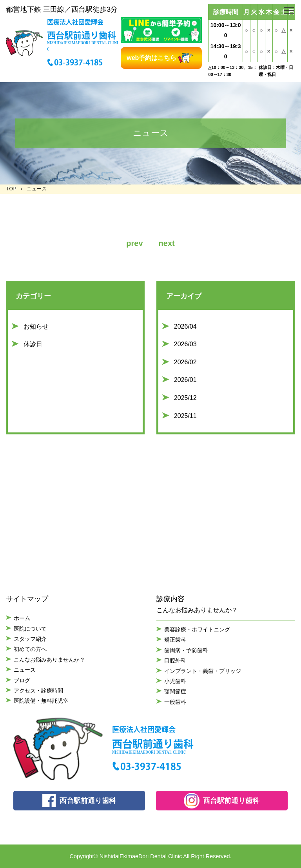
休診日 (33, 344)
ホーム (22, 618)
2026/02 (185, 362)
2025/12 (185, 398)
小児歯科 (175, 681)
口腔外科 (175, 660)
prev (134, 243)
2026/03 (185, 344)
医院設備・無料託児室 (41, 701)
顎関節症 (175, 691)
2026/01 (185, 380)
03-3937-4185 (78, 62)
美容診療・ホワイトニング (197, 629)
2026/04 (185, 326)
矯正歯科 (175, 640)
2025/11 (185, 416)
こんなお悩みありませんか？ (49, 660)
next (167, 243)
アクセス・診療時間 (38, 691)
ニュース (25, 670)
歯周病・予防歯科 (186, 650)
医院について (30, 629)
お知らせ (36, 326)
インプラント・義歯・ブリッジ (203, 671)
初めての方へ (30, 649)
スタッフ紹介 (30, 639)
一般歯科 (175, 702)
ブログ (22, 680)
